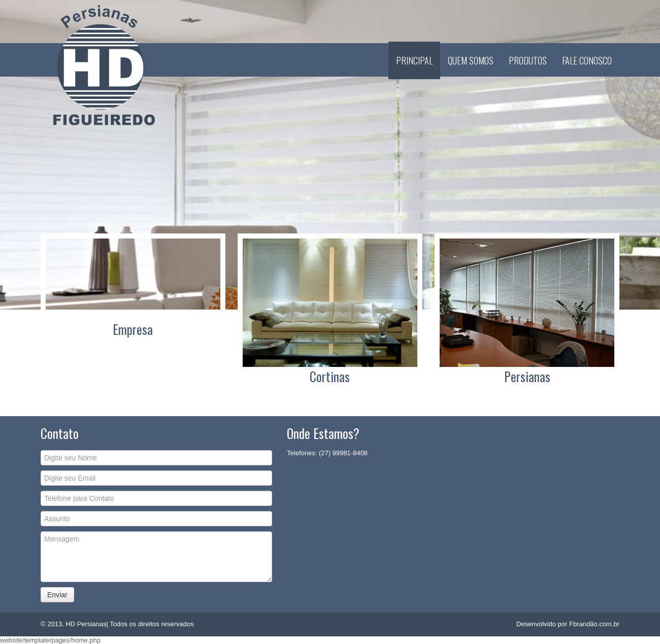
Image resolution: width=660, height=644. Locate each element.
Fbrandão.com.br (594, 624)
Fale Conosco (587, 60)
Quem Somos (471, 60)
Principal (414, 60)
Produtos (528, 60)
